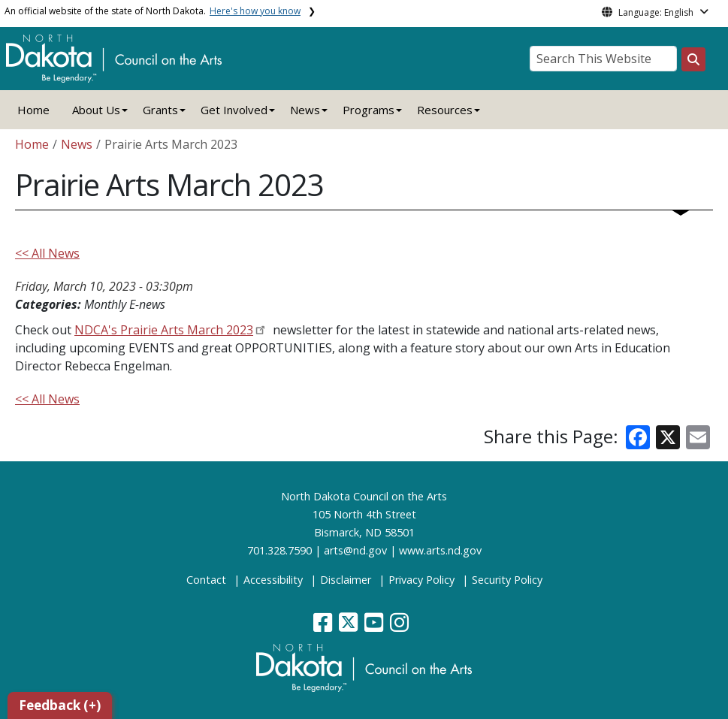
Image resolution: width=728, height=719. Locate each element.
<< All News (47, 253)
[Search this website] (693, 59)
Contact (206, 580)
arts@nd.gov (355, 550)
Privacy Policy (421, 580)
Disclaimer (346, 580)
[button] (324, 626)
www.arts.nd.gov (440, 550)
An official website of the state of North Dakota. (153, 11)
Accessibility (273, 580)
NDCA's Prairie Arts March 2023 (164, 330)
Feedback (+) (60, 705)
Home (33, 110)
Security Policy (507, 580)
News (77, 144)
